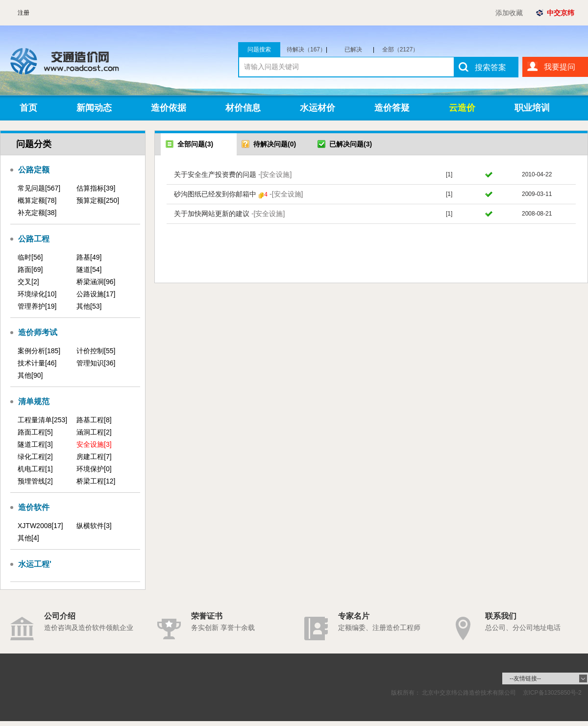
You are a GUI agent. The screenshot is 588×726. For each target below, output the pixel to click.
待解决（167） (307, 49)
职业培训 (532, 108)
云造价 (462, 108)
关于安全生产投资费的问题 (233, 174)
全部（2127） (401, 49)
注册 (24, 13)
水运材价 (318, 108)
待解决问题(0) (269, 144)
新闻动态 (94, 108)
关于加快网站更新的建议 (229, 214)
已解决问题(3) (345, 144)
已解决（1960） (358, 49)
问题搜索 (259, 49)
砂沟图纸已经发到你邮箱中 (238, 194)
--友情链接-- (525, 678)
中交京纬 (561, 13)
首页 (28, 108)
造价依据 (169, 108)
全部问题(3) (189, 144)
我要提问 (560, 67)
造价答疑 (392, 108)
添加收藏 (509, 13)
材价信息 (243, 108)
